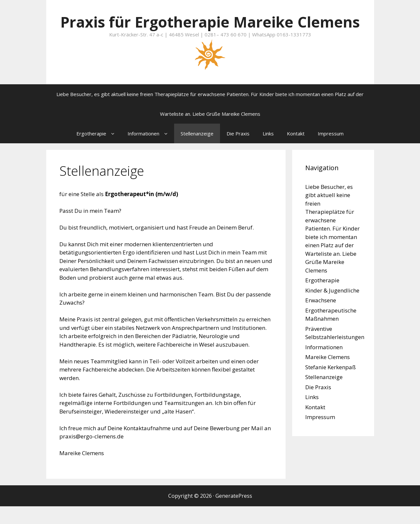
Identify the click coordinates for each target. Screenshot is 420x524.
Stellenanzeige (197, 151)
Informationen (151, 151)
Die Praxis (238, 151)
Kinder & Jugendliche (332, 308)
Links (268, 151)
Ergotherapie (99, 151)
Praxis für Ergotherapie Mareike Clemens (210, 31)
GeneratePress (234, 514)
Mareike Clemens (328, 375)
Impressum (331, 151)
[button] (114, 151)
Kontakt (296, 151)
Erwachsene (321, 318)
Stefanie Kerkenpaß (330, 385)
